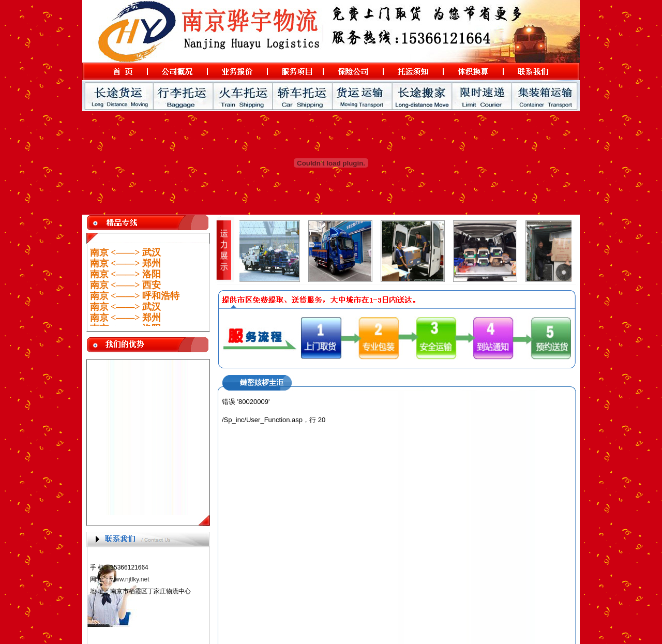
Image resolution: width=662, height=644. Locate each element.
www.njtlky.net (130, 579)
